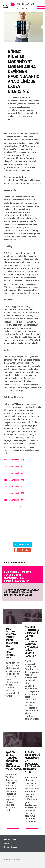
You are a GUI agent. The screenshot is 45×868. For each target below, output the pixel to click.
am (32, 4)
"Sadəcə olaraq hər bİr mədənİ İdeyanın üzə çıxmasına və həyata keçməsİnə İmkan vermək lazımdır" (32, 641)
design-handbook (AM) (14, 473)
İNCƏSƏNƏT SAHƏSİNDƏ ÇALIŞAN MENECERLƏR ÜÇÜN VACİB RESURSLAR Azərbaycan (21, 592)
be (18, 8)
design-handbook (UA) (14, 480)
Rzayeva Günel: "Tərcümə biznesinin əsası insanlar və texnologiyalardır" (17, 761)
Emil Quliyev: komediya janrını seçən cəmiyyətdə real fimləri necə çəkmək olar (18, 578)
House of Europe (11, 847)
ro (28, 8)
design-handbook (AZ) (14, 486)
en (18, 4)
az (28, 4)
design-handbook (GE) (14, 466)
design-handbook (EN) (14, 460)
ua (32, 8)
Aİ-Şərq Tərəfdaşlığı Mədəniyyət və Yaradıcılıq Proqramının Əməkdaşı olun (33, 762)
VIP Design (17, 859)
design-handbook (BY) (14, 500)
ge (23, 8)
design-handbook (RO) (14, 493)
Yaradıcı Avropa (10, 840)
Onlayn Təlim (9, 843)
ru (23, 4)
